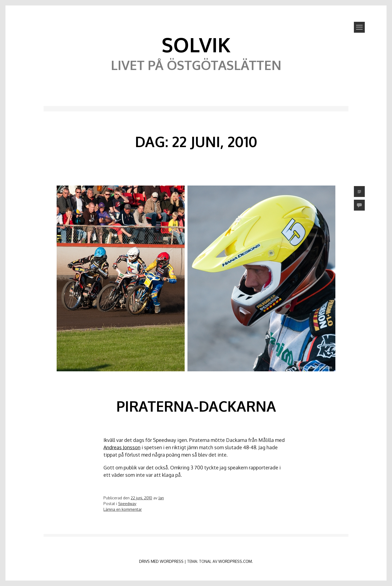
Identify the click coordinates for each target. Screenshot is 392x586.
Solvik (196, 44)
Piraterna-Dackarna (196, 406)
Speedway (127, 504)
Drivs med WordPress (161, 561)
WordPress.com (235, 561)
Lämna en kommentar (123, 509)
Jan (161, 498)
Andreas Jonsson (122, 447)
